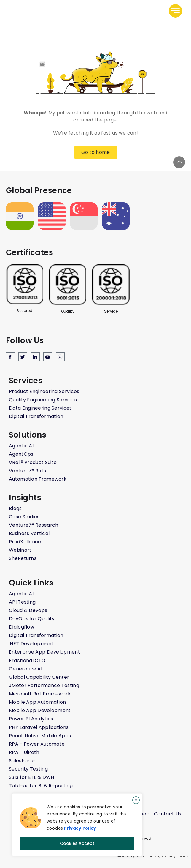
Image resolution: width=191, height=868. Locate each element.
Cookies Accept (77, 843)
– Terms (182, 856)
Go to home (96, 152)
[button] (175, 11)
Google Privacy (164, 856)
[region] (77, 825)
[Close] (136, 800)
